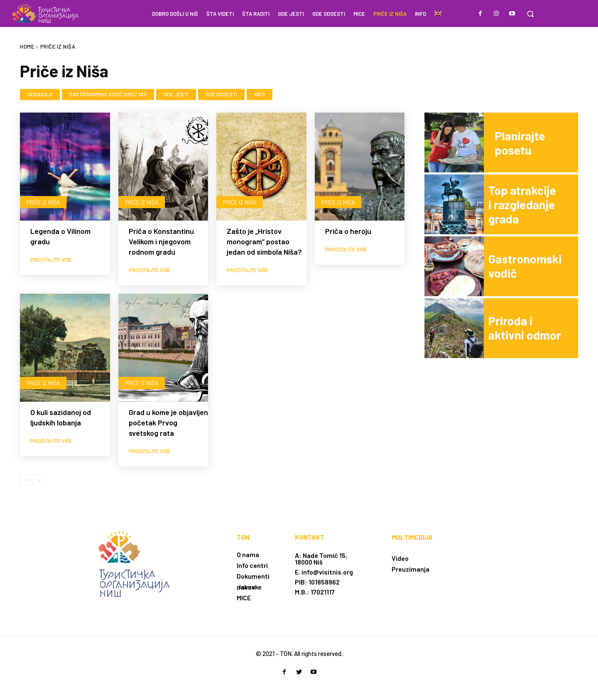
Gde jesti (176, 95)
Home (27, 47)
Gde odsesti (221, 95)
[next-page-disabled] (38, 480)
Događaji (40, 95)
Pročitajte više (51, 260)
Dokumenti (253, 576)
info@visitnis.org (327, 572)
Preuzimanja (411, 569)
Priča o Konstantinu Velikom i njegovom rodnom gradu (161, 241)
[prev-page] (25, 480)
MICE (244, 598)
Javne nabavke (249, 587)
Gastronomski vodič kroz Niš (108, 95)
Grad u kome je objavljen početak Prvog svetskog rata (168, 422)
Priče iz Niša (44, 202)
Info (260, 95)
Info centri (252, 565)
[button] (530, 14)
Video (400, 558)
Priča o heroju (348, 231)
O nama (248, 554)
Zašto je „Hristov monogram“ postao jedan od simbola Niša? (264, 241)
